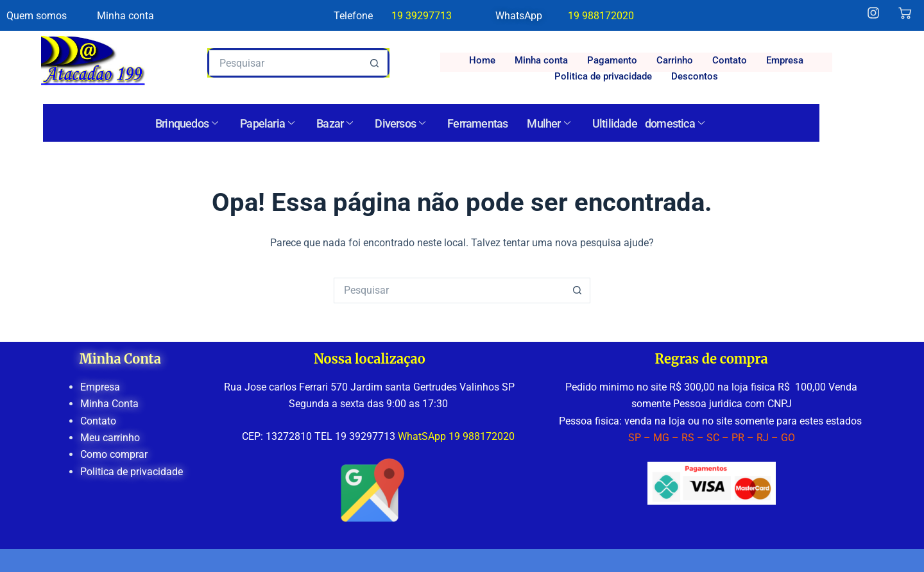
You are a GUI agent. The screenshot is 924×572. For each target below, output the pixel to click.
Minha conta (541, 60)
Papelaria (267, 124)
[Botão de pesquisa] (375, 63)
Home (482, 60)
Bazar (334, 124)
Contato (730, 60)
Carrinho (675, 60)
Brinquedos (186, 124)
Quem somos (37, 16)
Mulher (548, 124)
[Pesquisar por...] (286, 63)
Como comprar (114, 454)
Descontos (695, 76)
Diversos (400, 124)
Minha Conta (109, 404)
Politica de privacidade (603, 76)
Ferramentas (477, 123)
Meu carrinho (110, 438)
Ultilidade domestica (648, 124)
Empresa (785, 60)
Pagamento (612, 60)
